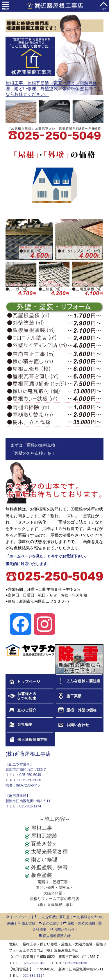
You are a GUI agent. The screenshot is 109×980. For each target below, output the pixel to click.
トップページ (18, 917)
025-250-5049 (34, 963)
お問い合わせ (62, 929)
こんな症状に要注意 (52, 917)
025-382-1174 (34, 976)
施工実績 (26, 923)
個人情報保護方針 (54, 936)
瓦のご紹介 (49, 923)
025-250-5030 (76, 963)
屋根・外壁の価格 (79, 923)
